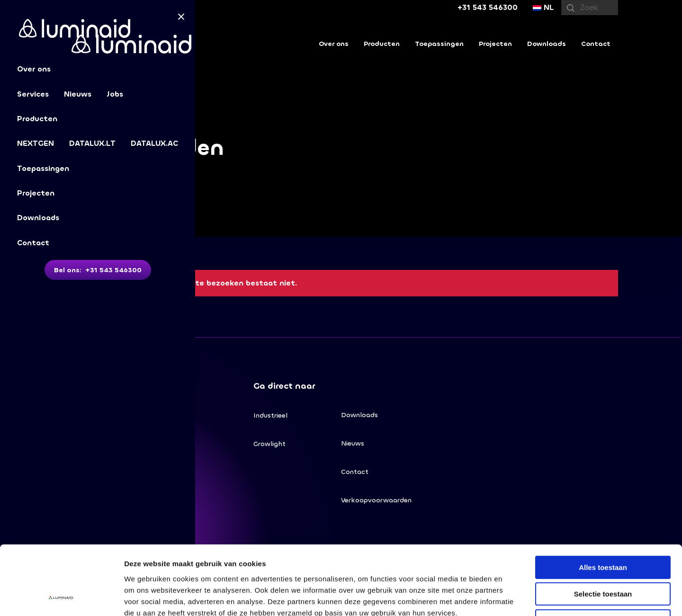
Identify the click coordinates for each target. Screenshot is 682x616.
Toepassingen (43, 168)
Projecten (36, 193)
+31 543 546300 (488, 7)
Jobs (115, 94)
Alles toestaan (603, 503)
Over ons (334, 44)
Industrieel (270, 415)
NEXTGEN (36, 143)
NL (543, 7)
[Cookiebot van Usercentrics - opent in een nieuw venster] (61, 598)
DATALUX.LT (92, 143)
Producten (37, 119)
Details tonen (512, 597)
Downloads (38, 218)
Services (33, 94)
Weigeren (603, 556)
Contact (33, 243)
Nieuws (78, 94)
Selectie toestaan (603, 530)
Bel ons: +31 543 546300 (98, 270)
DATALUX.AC (154, 143)
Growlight (269, 444)
